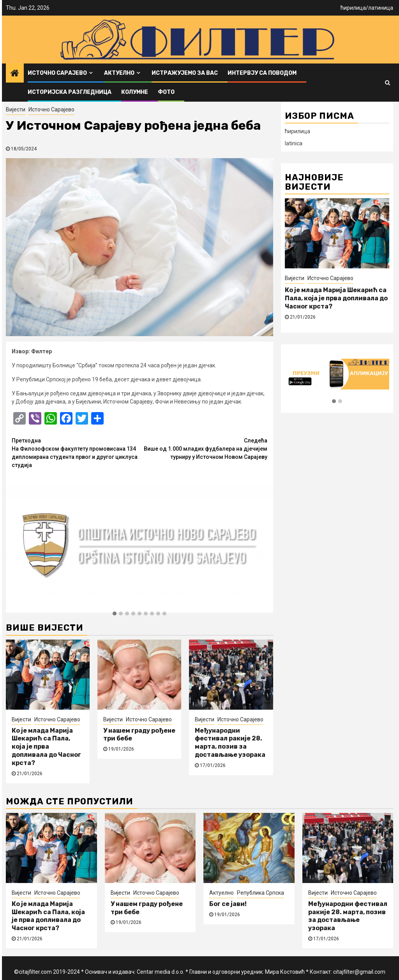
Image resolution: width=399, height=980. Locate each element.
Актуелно (119, 73)
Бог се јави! (228, 904)
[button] (115, 614)
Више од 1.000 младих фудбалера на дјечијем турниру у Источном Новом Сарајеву (203, 448)
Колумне (135, 92)
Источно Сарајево (57, 73)
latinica (294, 143)
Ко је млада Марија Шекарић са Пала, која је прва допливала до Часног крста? (46, 747)
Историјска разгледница (70, 92)
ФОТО (166, 92)
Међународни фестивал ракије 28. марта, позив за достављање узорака (230, 743)
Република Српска (260, 893)
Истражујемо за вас (185, 73)
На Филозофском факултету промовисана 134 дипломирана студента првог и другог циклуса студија (76, 452)
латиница (381, 8)
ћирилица (353, 8)
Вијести (16, 109)
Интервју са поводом (262, 73)
